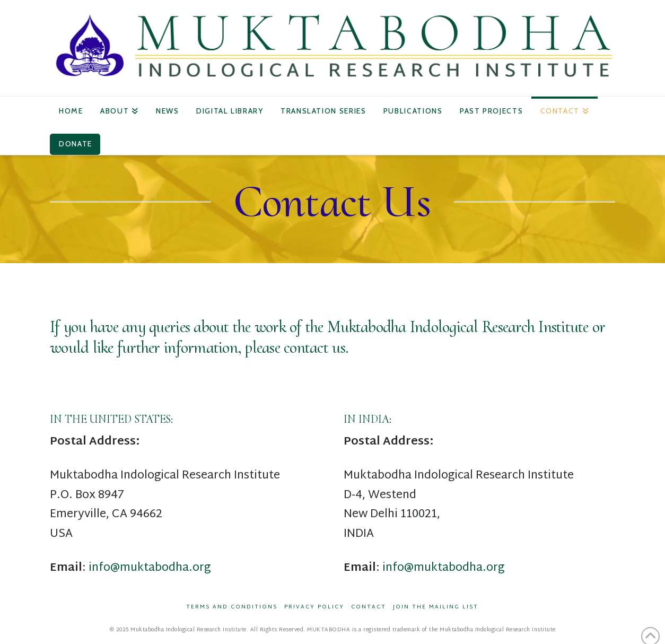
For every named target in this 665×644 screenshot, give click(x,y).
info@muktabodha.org (150, 568)
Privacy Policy (314, 607)
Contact (369, 607)
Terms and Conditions (232, 607)
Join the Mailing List (436, 607)
